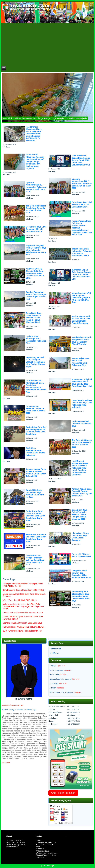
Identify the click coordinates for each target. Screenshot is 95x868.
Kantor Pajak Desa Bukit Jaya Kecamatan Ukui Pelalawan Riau (81, 362)
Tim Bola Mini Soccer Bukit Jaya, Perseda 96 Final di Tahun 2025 (36, 209)
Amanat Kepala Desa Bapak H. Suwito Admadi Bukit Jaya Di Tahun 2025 (36, 473)
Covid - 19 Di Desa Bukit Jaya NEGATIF (81, 555)
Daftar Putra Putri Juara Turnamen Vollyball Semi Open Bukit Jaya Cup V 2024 (35, 516)
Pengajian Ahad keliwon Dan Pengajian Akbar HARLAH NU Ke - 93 (81, 574)
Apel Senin (54, 653)
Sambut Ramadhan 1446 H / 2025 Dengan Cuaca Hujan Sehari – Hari (36, 295)
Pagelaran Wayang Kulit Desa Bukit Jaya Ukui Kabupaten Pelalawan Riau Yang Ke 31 (36, 250)
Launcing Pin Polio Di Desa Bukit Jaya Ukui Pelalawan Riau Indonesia (82, 404)
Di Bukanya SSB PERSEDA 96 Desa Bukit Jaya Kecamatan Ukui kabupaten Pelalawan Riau (36, 386)
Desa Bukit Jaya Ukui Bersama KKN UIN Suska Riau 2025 (36, 229)
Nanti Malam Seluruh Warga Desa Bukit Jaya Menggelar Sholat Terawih (82, 341)
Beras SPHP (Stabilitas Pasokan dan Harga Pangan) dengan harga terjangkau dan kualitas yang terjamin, (35, 162)
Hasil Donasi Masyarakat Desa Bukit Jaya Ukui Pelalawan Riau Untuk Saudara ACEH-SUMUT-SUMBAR (34, 134)
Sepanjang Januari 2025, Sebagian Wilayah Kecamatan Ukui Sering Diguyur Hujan (36, 362)
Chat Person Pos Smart (63, 793)
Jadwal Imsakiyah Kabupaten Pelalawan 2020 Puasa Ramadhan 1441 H (82, 252)
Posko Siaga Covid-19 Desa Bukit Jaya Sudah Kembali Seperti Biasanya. (81, 320)
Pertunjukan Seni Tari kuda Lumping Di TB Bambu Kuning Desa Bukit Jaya (36, 431)
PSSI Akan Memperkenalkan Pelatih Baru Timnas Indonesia (35, 452)
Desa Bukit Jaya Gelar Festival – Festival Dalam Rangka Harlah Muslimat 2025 (34, 318)
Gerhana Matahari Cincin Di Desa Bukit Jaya (82, 424)
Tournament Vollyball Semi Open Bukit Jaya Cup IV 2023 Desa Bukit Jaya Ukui (82, 383)
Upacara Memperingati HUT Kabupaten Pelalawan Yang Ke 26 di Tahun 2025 (36, 187)
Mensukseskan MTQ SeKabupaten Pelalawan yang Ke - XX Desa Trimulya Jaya (81, 298)
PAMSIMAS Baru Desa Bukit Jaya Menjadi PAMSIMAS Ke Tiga (35, 494)
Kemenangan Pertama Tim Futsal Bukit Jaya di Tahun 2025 (35, 410)
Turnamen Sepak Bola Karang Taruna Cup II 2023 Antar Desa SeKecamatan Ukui (81, 274)
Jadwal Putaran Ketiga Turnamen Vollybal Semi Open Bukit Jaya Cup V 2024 (35, 560)
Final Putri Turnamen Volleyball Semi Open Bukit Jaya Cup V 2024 (36, 538)
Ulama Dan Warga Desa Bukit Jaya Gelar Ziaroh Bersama (80, 537)
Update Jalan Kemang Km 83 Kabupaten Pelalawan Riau (36, 340)
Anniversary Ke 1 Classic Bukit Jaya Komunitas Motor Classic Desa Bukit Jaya (35, 273)
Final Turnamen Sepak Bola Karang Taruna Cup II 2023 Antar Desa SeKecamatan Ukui (81, 160)
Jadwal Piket (55, 649)
